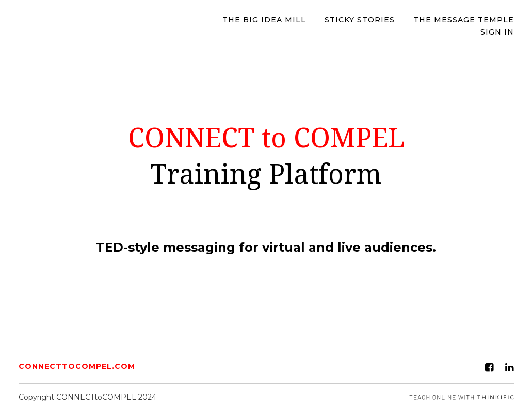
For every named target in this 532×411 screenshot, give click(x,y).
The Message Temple (464, 20)
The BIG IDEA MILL (264, 20)
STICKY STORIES (360, 20)
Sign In (497, 32)
